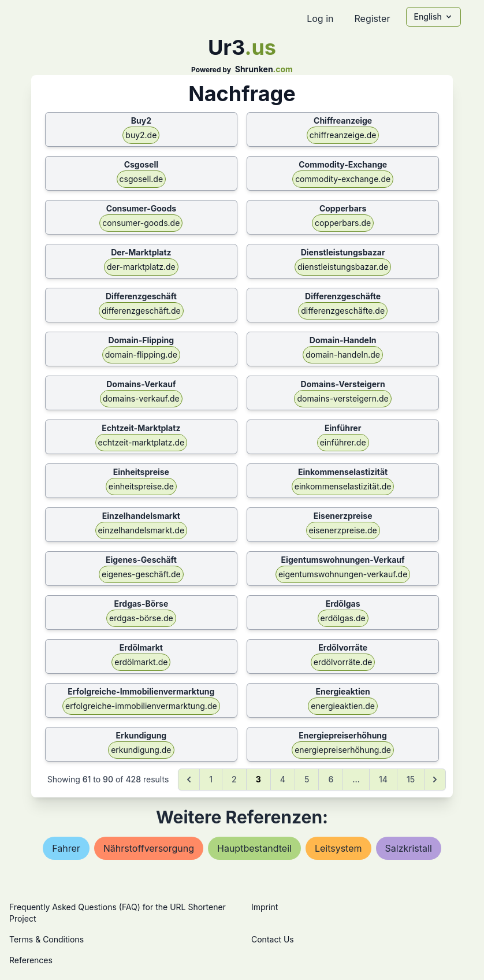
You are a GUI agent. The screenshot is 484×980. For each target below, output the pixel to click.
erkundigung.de (141, 750)
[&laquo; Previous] (189, 779)
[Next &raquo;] (435, 779)
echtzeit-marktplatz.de (142, 442)
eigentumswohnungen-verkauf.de (343, 574)
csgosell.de (141, 179)
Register (372, 18)
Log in (320, 18)
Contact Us (273, 939)
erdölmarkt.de (141, 662)
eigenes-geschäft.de (141, 574)
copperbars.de (343, 223)
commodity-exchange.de (343, 179)
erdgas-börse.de (141, 618)
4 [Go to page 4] (283, 779)
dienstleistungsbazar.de (343, 267)
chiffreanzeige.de (343, 135)
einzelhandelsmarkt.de (141, 530)
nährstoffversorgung (149, 848)
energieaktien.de (343, 706)
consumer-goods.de (141, 223)
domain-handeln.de (343, 354)
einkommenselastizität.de (343, 486)
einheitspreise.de (141, 486)
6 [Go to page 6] (331, 779)
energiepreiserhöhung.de (343, 750)
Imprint (265, 907)
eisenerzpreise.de (343, 530)
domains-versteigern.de (342, 398)
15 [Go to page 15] (411, 779)
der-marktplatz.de (141, 267)
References (31, 960)
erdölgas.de (343, 618)
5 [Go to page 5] (307, 779)
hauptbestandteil (254, 848)
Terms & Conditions (46, 939)
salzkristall (409, 848)
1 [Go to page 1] (211, 779)
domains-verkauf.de (141, 398)
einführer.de (343, 442)
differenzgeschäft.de (141, 311)
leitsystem (338, 848)
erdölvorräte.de (343, 662)
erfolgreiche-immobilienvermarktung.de (141, 706)
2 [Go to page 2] (234, 779)
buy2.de (141, 135)
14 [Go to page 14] (383, 779)
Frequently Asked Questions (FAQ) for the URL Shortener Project (118, 913)
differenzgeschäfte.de (343, 311)
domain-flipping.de (141, 354)
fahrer (66, 848)
